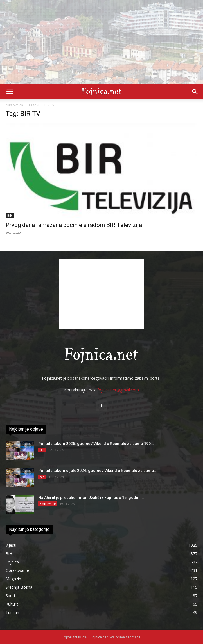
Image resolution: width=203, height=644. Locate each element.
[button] (10, 92)
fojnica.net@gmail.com (118, 390)
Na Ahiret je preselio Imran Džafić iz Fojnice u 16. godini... (91, 498)
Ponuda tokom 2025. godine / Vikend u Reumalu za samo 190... (96, 444)
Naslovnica (14, 105)
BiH (10, 216)
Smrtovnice (48, 504)
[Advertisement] (101, 42)
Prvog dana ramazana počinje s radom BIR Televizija (74, 225)
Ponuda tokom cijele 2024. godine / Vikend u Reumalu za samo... (98, 471)
